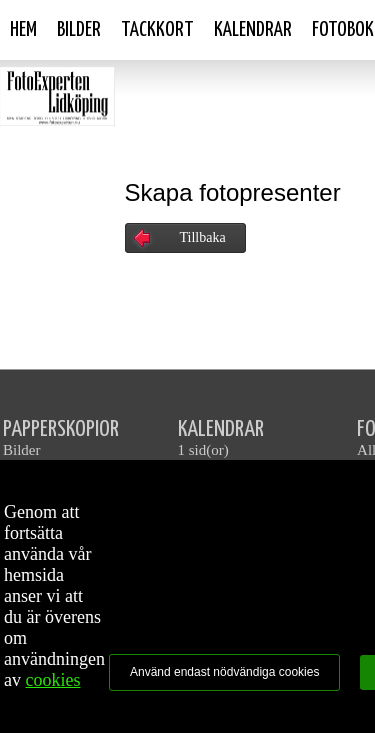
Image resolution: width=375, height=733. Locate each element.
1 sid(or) (203, 450)
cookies (53, 680)
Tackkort (157, 30)
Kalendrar (253, 30)
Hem (23, 30)
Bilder (79, 30)
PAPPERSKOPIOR (61, 429)
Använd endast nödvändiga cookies (224, 672)
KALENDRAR (221, 429)
